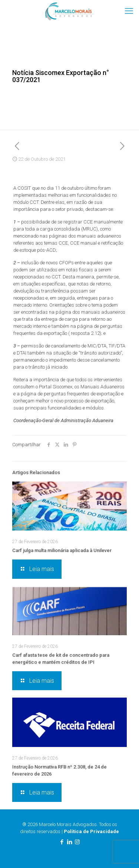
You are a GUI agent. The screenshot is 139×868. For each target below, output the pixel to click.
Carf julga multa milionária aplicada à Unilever (62, 550)
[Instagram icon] (77, 842)
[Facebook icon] (62, 842)
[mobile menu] (129, 11)
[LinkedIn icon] (69, 842)
